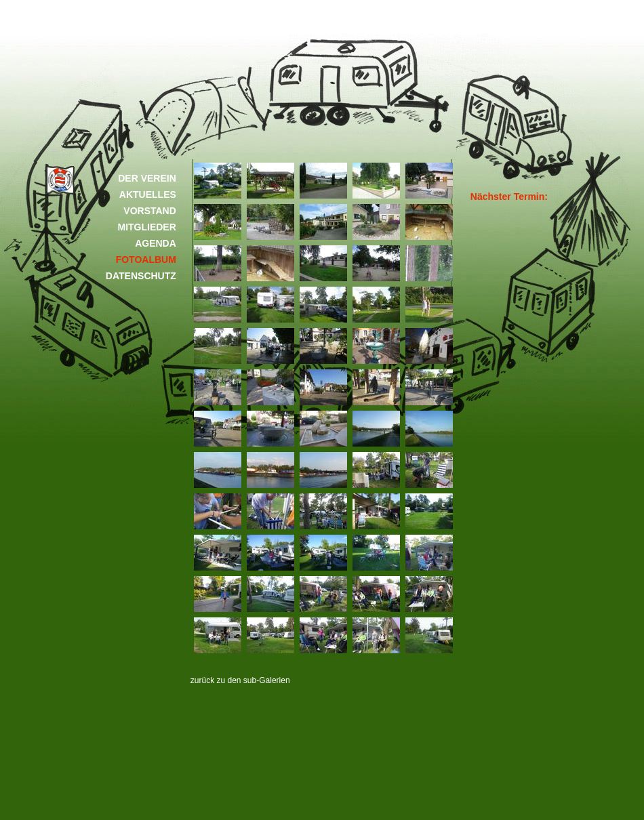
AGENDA (156, 243)
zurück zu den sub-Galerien (240, 680)
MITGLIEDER (146, 227)
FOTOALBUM (146, 260)
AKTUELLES (148, 194)
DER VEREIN (147, 178)
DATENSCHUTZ (141, 276)
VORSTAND (150, 211)
